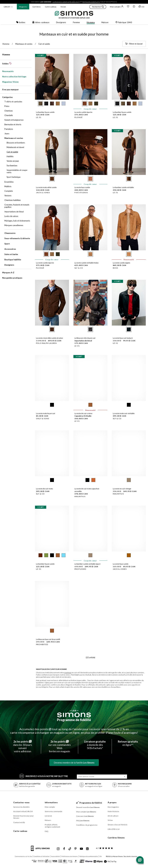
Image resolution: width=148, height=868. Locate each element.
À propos (112, 802)
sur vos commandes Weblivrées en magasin (60, 746)
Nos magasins (113, 807)
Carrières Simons (116, 838)
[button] (98, 7)
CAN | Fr (7, 7)
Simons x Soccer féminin (117, 825)
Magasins (23, 7)
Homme (6, 54)
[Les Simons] (74, 714)
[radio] (40, 104)
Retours (48, 820)
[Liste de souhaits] (128, 7)
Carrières (37, 7)
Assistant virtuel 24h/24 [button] (23, 811)
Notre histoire (113, 811)
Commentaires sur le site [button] (23, 856)
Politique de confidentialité (89, 856)
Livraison (48, 816)
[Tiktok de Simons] (70, 849)
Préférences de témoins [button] (70, 856)
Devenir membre (88, 807)
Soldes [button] (21, 22)
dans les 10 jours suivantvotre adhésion (23, 746)
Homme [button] (91, 22)
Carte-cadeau (51, 7)
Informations (51, 802)
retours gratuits (91, 2)
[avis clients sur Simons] (104, 848)
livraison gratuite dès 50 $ (66, 2)
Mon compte (117, 7)
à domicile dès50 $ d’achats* (95, 745)
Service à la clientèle (21, 807)
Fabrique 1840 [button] (124, 22)
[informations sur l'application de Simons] (41, 850)
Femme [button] (76, 22)
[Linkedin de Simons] (87, 849)
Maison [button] (105, 22)
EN (101, 856)
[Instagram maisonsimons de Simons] (58, 849)
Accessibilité (55, 856)
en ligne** (128, 743)
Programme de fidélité (74, 720)
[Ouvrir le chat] (140, 860)
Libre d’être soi (114, 829)
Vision (63, 7)
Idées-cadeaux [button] (41, 22)
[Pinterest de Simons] (75, 849)
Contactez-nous (21, 802)
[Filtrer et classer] (134, 44)
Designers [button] (61, 22)
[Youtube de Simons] (81, 849)
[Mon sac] (142, 7)
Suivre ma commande (54, 811)
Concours (85, 816)
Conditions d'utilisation (42, 856)
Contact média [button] (19, 822)
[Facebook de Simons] (64, 849)
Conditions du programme (87, 825)
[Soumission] (125, 777)
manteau (68, 673)
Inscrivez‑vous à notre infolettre (44, 776)
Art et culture (113, 816)
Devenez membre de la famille (74, 763)
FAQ (47, 831)
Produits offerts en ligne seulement (53, 826)
